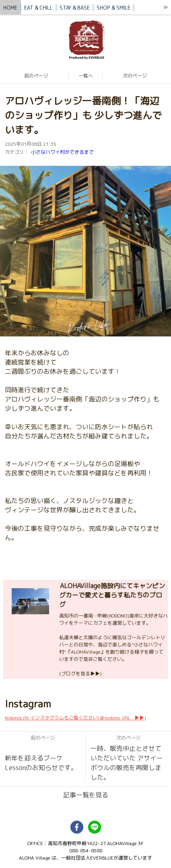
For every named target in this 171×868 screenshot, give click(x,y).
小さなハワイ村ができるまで (62, 152)
